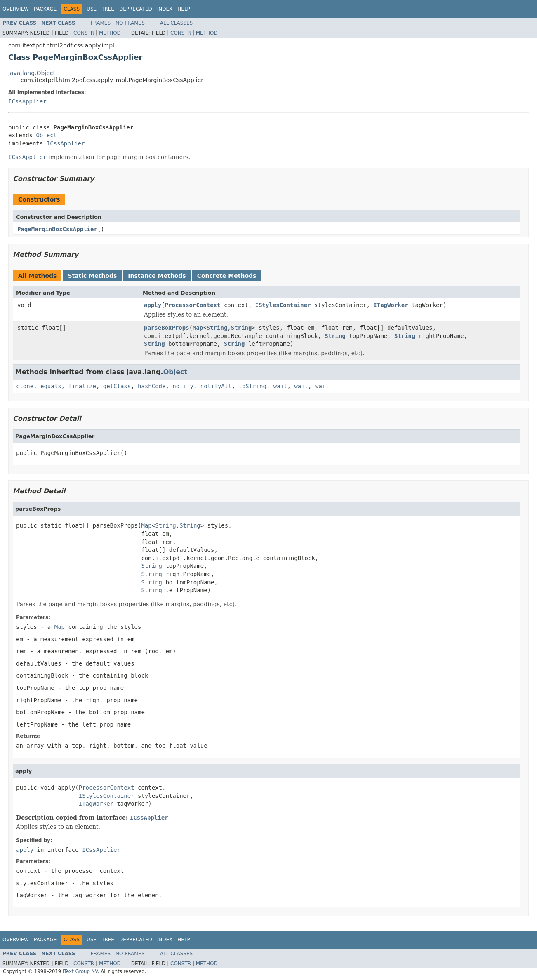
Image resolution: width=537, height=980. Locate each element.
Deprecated (136, 9)
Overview (16, 9)
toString (253, 386)
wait (280, 386)
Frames (101, 23)
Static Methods (92, 276)
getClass (117, 386)
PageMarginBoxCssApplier (57, 229)
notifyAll (216, 386)
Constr (84, 33)
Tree (108, 9)
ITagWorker (391, 305)
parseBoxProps (167, 328)
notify (183, 386)
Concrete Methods (227, 276)
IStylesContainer (283, 305)
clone (25, 386)
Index (165, 9)
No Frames (130, 23)
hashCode (152, 386)
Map (198, 328)
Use (92, 9)
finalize (82, 386)
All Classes (176, 23)
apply (153, 305)
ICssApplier (27, 101)
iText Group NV (80, 971)
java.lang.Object (32, 73)
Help (184, 9)
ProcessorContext (193, 305)
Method (110, 33)
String (217, 328)
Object (46, 135)
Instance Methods (157, 276)
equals (51, 386)
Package (45, 9)
